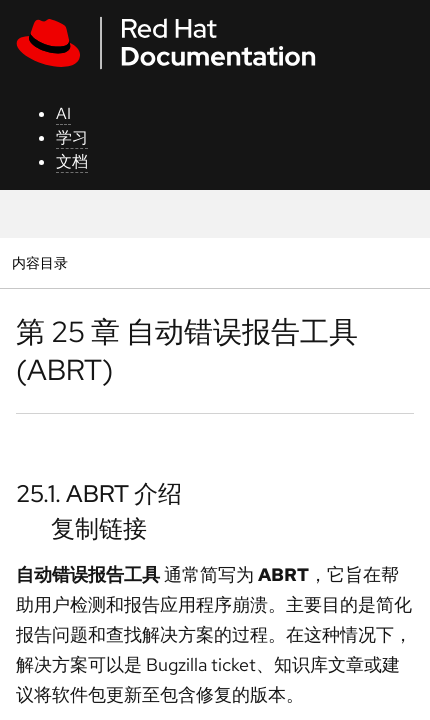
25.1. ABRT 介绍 (99, 493)
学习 (72, 137)
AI (63, 113)
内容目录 (39, 262)
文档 (72, 161)
